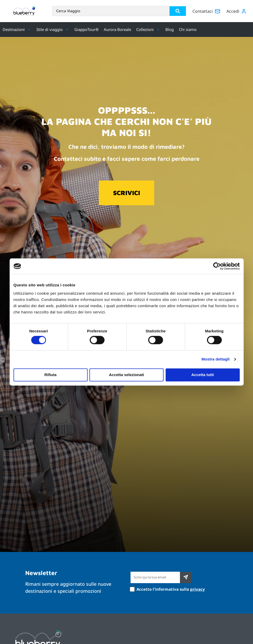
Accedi (233, 11)
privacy (197, 589)
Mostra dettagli (216, 359)
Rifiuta (51, 375)
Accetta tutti (203, 375)
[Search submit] (178, 11)
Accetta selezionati (126, 375)
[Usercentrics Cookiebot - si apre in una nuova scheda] (217, 266)
